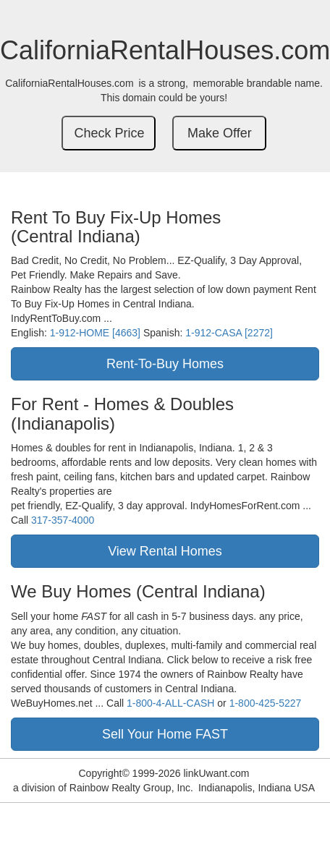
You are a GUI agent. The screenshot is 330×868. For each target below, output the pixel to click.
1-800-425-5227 (266, 703)
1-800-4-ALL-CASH (170, 703)
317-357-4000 (63, 520)
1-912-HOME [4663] (95, 333)
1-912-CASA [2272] (229, 333)
